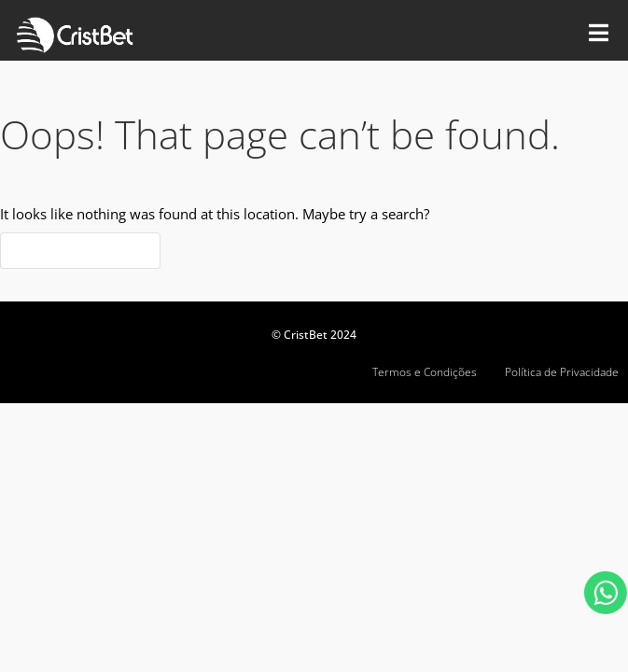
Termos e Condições (425, 372)
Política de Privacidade (562, 372)
